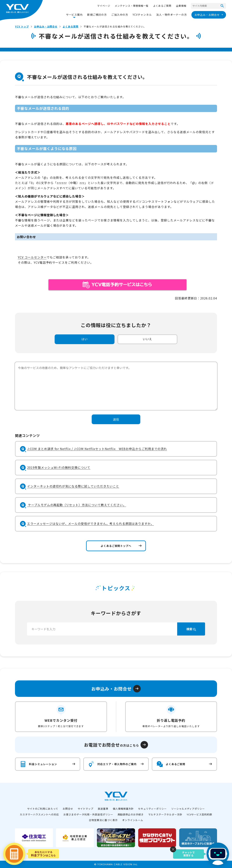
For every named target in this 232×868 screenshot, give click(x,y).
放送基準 (103, 809)
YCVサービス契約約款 (200, 814)
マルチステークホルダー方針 (165, 814)
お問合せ (68, 809)
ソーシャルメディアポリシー (188, 809)
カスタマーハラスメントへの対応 (39, 814)
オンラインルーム (133, 820)
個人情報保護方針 (123, 809)
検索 (191, 629)
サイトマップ (86, 809)
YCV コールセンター (32, 257)
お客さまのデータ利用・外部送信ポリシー (88, 814)
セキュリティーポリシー (152, 809)
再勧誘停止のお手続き (131, 814)
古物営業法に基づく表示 (103, 820)
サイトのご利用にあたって (43, 809)
